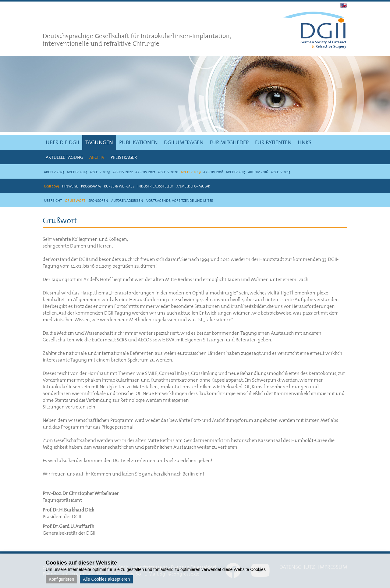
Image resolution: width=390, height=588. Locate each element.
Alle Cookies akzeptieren (106, 579)
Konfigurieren (61, 579)
